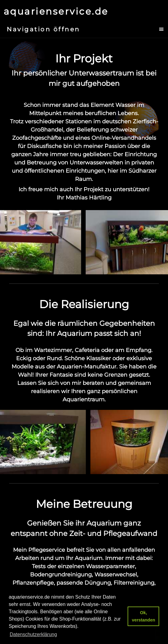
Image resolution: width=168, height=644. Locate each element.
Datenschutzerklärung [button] (33, 634)
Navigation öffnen (43, 29)
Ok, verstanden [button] (144, 616)
